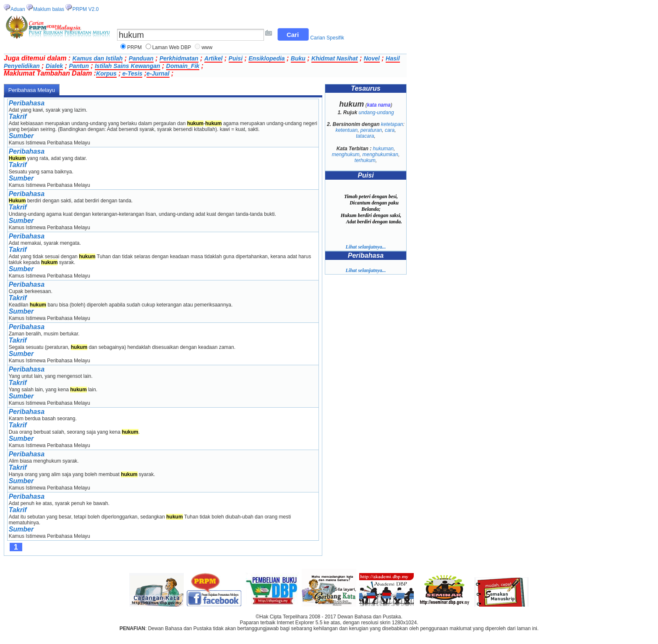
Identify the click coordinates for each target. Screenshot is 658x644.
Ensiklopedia (266, 58)
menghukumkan (380, 154)
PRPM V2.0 (85, 9)
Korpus (106, 73)
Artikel (214, 58)
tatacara (365, 136)
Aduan (18, 9)
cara (390, 130)
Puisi (236, 58)
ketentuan (346, 130)
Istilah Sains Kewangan (128, 66)
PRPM (134, 47)
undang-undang (376, 113)
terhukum (365, 160)
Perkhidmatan (179, 58)
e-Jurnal (158, 73)
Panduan (141, 58)
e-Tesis (132, 73)
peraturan (371, 130)
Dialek (54, 66)
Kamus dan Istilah (98, 58)
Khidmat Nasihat (334, 58)
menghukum (346, 154)
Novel (372, 58)
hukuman (383, 149)
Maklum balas (49, 9)
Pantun (79, 66)
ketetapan (392, 124)
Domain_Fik (183, 66)
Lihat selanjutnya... (366, 247)
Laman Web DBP (172, 47)
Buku (298, 58)
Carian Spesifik (327, 38)
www (207, 47)
